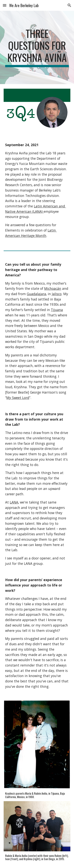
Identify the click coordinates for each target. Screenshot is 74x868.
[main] (37, 47)
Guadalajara (36, 294)
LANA (14, 502)
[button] (5, 5)
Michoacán (53, 288)
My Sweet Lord (18, 398)
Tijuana (57, 310)
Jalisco (57, 294)
